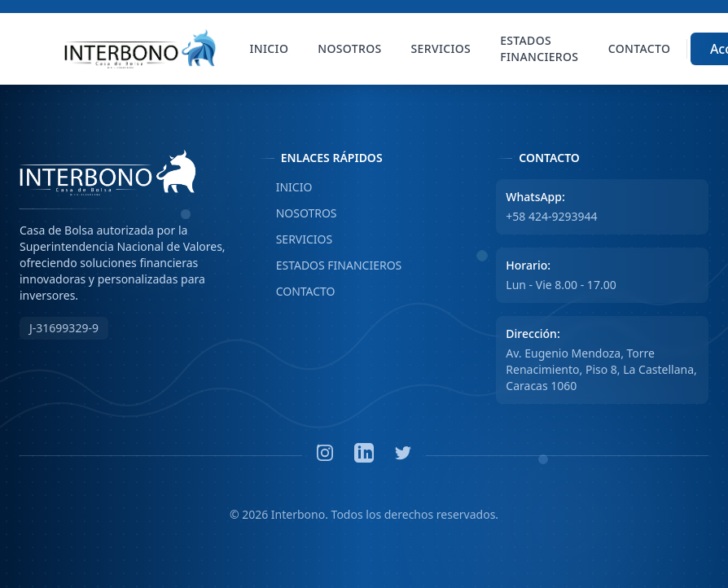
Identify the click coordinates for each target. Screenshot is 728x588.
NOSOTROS (298, 213)
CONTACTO (297, 292)
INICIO (285, 187)
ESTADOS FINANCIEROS (330, 265)
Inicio (270, 48)
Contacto (639, 48)
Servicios (441, 48)
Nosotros (349, 48)
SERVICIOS (296, 239)
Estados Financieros (539, 48)
